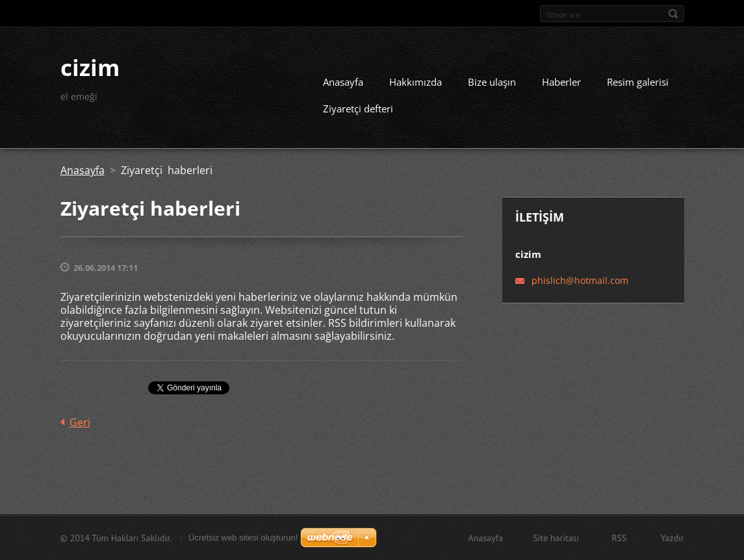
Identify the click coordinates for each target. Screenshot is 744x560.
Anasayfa (343, 82)
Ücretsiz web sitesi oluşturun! (243, 538)
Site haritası (556, 538)
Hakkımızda (416, 82)
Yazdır (672, 538)
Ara (673, 14)
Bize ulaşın (492, 82)
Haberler (561, 82)
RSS (619, 538)
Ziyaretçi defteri (358, 108)
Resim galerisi (638, 82)
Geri (80, 422)
